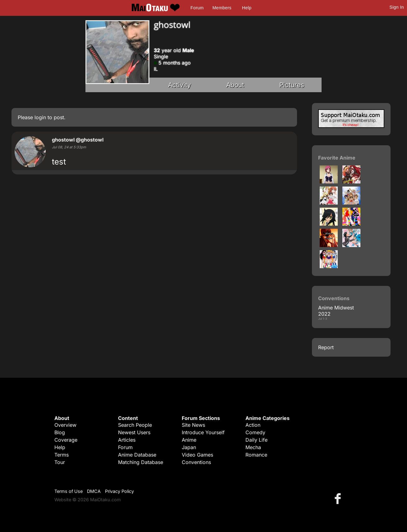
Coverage (66, 440)
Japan (189, 447)
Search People (135, 425)
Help (247, 8)
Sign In (397, 7)
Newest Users (134, 432)
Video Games (197, 455)
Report (326, 347)
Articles (127, 440)
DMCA (94, 491)
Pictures (292, 85)
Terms (62, 455)
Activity (180, 85)
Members (222, 8)
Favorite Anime (337, 158)
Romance (256, 455)
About (235, 85)
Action (253, 425)
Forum (197, 8)
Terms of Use (69, 491)
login (40, 117)
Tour (60, 462)
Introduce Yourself (203, 432)
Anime (189, 440)
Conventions (196, 462)
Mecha (253, 447)
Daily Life (256, 440)
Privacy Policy (119, 491)
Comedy (255, 432)
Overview (65, 425)
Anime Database (137, 455)
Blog (60, 432)
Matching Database (141, 462)
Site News (193, 425)
